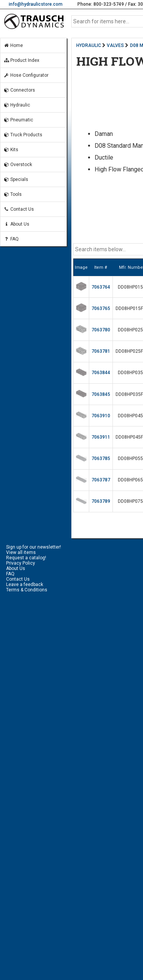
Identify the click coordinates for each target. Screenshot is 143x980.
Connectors (19, 90)
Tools (13, 194)
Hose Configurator (26, 75)
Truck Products (23, 135)
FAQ (11, 239)
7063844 (101, 373)
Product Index (21, 60)
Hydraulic (17, 105)
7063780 (101, 330)
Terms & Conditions (27, 590)
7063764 (101, 287)
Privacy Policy (21, 563)
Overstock (18, 165)
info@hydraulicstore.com (36, 4)
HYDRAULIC (89, 45)
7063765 (101, 308)
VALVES (115, 45)
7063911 (101, 437)
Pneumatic (18, 120)
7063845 (101, 394)
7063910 (101, 416)
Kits (11, 150)
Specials (16, 179)
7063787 (101, 480)
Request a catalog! (26, 558)
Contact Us (19, 209)
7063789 (101, 501)
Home (13, 45)
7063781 (101, 351)
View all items (21, 552)
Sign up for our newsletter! (34, 547)
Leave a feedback (25, 584)
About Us (16, 224)
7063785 (101, 459)
